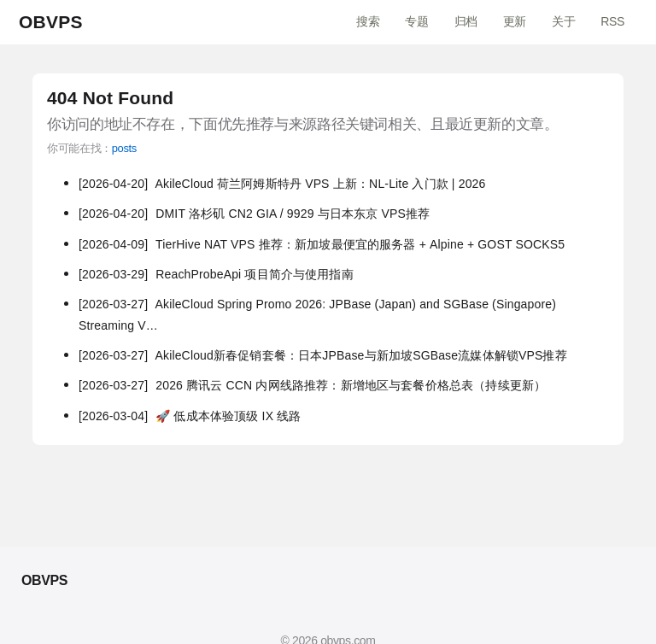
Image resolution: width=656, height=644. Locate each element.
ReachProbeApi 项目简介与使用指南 (216, 274)
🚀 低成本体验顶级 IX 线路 (190, 416)
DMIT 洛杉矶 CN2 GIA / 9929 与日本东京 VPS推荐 (254, 214)
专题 (416, 21)
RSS (612, 21)
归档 (466, 21)
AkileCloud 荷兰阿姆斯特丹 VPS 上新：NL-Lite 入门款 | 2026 (282, 184)
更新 (515, 21)
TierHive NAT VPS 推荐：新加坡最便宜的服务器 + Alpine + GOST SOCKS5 (322, 244)
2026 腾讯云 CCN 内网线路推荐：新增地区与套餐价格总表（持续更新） (312, 385)
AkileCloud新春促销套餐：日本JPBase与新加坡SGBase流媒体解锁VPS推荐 (323, 355)
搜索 (368, 21)
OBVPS (51, 22)
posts (124, 148)
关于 (563, 21)
